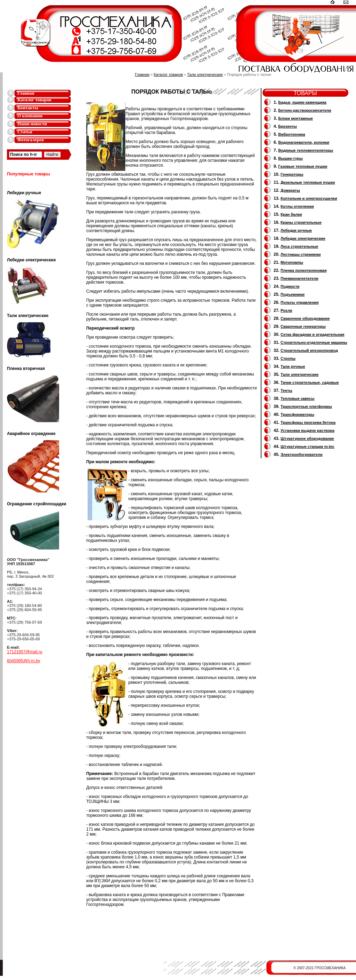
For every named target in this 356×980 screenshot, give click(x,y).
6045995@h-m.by (24, 661)
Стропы (288, 358)
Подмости (290, 286)
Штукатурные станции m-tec (308, 446)
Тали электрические (205, 74)
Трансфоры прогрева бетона (308, 422)
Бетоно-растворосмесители (305, 110)
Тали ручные (293, 366)
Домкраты (290, 190)
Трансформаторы (297, 414)
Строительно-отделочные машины (314, 342)
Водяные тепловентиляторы (306, 150)
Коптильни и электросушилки (309, 198)
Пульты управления (300, 302)
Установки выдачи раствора (308, 430)
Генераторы (292, 174)
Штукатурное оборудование (307, 438)
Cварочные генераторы (303, 326)
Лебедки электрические (303, 238)
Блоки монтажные (296, 118)
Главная (26, 93)
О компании (30, 116)
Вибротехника (292, 134)
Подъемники (293, 294)
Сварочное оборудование (305, 318)
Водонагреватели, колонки (304, 142)
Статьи (25, 132)
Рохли (286, 310)
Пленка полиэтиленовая (304, 270)
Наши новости (32, 124)
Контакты (28, 108)
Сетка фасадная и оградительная (312, 334)
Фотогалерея (31, 140)
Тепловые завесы (297, 398)
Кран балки (291, 214)
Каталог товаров (34, 100)
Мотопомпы (292, 262)
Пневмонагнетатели (300, 278)
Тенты (286, 390)
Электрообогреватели (301, 455)
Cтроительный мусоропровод (309, 350)
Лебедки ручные (296, 230)
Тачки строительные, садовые (310, 382)
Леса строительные (299, 246)
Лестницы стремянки (301, 254)
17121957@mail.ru (25, 652)
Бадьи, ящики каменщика (302, 102)
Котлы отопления (297, 206)
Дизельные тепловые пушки (308, 182)
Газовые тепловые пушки (303, 166)
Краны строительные (301, 222)
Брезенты (288, 126)
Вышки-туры (290, 158)
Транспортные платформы (306, 406)
